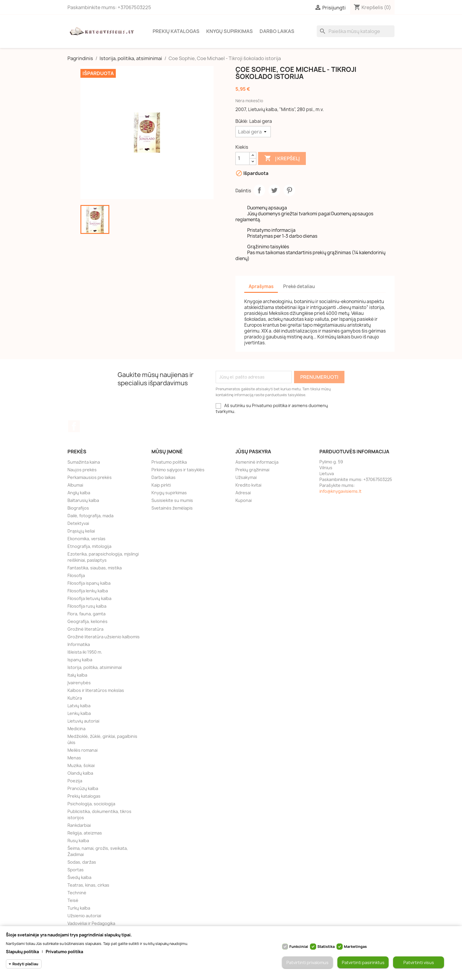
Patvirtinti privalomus (307, 962)
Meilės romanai (82, 750)
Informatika (79, 644)
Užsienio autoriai (84, 916)
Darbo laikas (277, 31)
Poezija (75, 781)
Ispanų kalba (80, 660)
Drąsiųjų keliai (81, 531)
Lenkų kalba (79, 713)
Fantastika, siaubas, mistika (95, 568)
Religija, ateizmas (85, 833)
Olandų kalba (80, 773)
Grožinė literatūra (85, 629)
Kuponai (244, 500)
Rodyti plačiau (25, 964)
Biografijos (78, 508)
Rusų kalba (78, 841)
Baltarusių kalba (83, 500)
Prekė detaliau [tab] (299, 286)
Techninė (77, 893)
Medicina (76, 729)
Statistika (326, 947)
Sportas (76, 870)
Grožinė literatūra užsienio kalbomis (104, 637)
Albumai (75, 485)
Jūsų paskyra (253, 452)
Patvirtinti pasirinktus (363, 962)
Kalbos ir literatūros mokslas (96, 690)
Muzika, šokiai (81, 765)
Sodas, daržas (82, 862)
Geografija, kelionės (88, 621)
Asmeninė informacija (257, 462)
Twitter (274, 190)
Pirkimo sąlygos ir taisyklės (178, 470)
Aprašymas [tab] (261, 286)
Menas (74, 758)
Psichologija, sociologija (91, 804)
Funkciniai (299, 947)
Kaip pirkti (161, 485)
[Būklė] (253, 132)
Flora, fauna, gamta (86, 614)
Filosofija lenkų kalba (88, 591)
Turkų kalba (79, 908)
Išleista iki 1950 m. (85, 652)
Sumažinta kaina (84, 462)
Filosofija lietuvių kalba (89, 598)
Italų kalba (77, 675)
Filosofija (76, 575)
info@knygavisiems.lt (340, 491)
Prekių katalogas (176, 31)
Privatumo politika (169, 462)
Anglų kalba (79, 493)
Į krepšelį (282, 158)
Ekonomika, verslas (86, 539)
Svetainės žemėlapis (172, 508)
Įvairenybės (79, 683)
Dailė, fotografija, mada (90, 516)
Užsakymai (246, 477)
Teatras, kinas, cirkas (88, 885)
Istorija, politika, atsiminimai (95, 667)
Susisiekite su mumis (172, 500)
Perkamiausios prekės (90, 477)
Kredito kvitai (248, 485)
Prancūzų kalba (83, 788)
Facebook (74, 426)
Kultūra (75, 698)
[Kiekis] (242, 158)
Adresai (243, 493)
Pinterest (289, 190)
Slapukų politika (22, 952)
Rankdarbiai (79, 825)
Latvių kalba (79, 706)
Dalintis (259, 190)
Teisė (73, 900)
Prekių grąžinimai (252, 470)
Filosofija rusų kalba (87, 606)
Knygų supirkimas (230, 31)
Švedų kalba (79, 877)
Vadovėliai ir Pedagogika (91, 923)
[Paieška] (356, 31)
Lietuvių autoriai (83, 721)
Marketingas (355, 947)
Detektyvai (78, 523)
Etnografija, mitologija (89, 546)
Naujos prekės (82, 470)
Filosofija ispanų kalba (89, 583)
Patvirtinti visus (419, 962)
